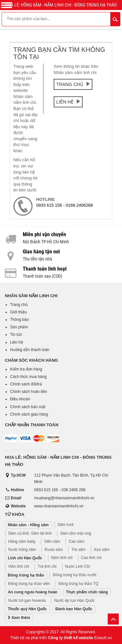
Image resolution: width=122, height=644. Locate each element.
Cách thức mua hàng (28, 377)
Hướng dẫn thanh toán (30, 350)
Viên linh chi (19, 566)
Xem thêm (19, 618)
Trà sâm (78, 550)
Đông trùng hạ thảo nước (75, 575)
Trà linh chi (47, 566)
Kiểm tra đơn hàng (26, 369)
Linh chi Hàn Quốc (25, 558)
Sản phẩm (19, 327)
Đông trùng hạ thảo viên (29, 584)
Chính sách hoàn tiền (29, 392)
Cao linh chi (91, 558)
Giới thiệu (18, 312)
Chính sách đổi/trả (26, 384)
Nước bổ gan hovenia (27, 601)
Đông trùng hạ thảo (26, 575)
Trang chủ (73, 84)
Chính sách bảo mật (28, 407)
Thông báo (19, 320)
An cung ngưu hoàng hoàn (33, 592)
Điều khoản (20, 399)
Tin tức (16, 334)
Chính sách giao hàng (29, 414)
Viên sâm (52, 541)
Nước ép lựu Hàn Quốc (74, 601)
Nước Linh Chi (78, 566)
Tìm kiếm (115, 19)
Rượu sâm (54, 550)
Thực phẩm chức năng (87, 592)
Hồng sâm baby (22, 541)
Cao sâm (76, 541)
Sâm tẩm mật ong (76, 533)
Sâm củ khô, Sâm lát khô (30, 533)
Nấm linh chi (62, 558)
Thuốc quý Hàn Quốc (27, 609)
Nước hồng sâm (22, 550)
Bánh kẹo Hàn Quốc (74, 609)
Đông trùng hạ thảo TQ (79, 584)
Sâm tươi (66, 525)
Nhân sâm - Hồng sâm (28, 525)
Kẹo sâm (102, 550)
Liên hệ (68, 102)
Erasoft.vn (103, 638)
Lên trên (113, 619)
